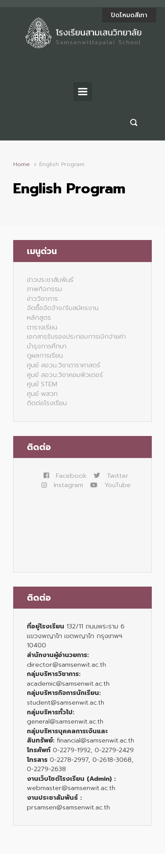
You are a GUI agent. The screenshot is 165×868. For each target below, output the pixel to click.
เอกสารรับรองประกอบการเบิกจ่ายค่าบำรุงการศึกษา (76, 341)
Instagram (62, 485)
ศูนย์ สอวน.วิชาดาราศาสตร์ (64, 365)
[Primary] (83, 92)
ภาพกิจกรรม (44, 289)
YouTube (110, 485)
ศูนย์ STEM (42, 384)
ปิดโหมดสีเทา (129, 15)
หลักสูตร (39, 318)
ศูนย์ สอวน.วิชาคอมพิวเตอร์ (65, 375)
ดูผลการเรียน (45, 355)
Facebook (65, 476)
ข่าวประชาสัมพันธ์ (50, 280)
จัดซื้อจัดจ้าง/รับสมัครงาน (63, 308)
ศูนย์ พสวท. (43, 394)
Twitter (111, 476)
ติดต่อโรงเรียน (47, 403)
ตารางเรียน (42, 327)
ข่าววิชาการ (42, 299)
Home (22, 164)
